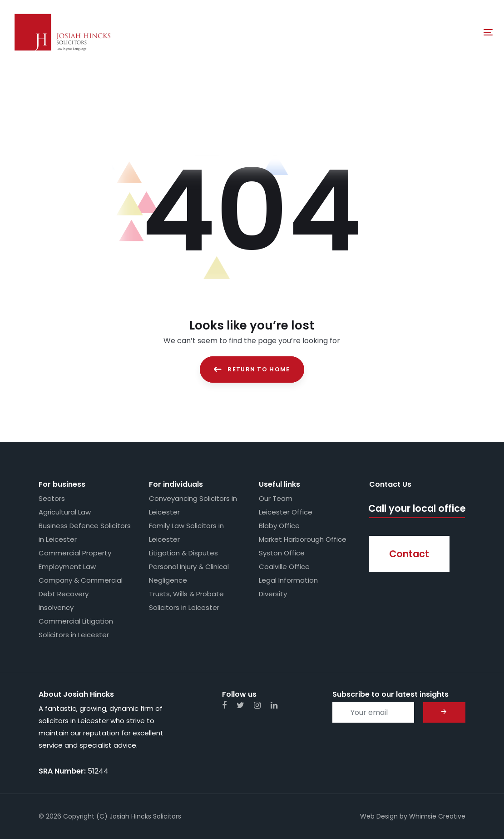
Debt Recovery (64, 594)
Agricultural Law (65, 512)
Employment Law (67, 567)
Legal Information (288, 580)
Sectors (52, 498)
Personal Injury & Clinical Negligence (189, 573)
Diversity (273, 594)
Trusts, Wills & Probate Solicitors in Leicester (186, 601)
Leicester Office (286, 512)
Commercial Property (75, 553)
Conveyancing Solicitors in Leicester (193, 505)
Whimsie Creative (437, 816)
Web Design (379, 816)
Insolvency (56, 607)
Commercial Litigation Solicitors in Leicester (76, 628)
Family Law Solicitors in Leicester (186, 532)
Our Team (276, 498)
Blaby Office (279, 526)
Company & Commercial (81, 580)
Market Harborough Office (303, 539)
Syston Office (282, 553)
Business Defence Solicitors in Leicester (85, 532)
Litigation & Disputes (183, 553)
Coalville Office (284, 567)
